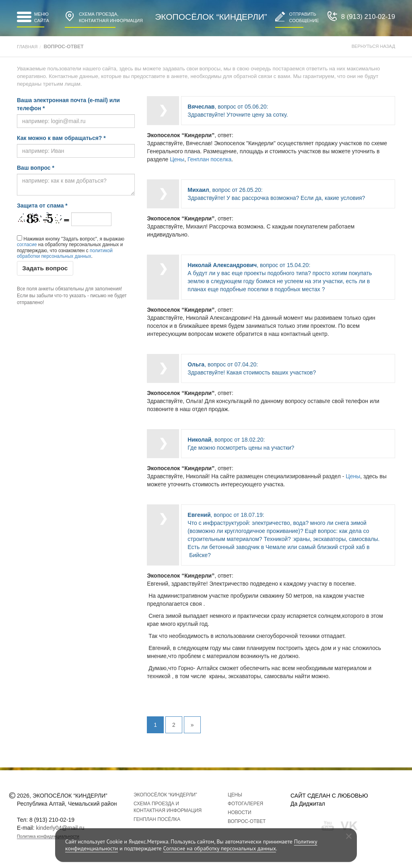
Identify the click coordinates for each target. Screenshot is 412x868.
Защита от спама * (42, 206)
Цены (177, 159)
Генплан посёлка (157, 819)
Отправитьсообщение (297, 17)
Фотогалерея (245, 804)
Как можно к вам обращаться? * (61, 138)
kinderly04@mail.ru (60, 828)
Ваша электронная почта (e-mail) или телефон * (68, 104)
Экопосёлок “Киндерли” (211, 17)
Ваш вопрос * (36, 168)
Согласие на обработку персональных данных (219, 848)
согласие (27, 245)
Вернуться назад (373, 46)
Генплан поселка (209, 159)
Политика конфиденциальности (48, 836)
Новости (240, 812)
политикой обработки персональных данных (65, 253)
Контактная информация (104, 17)
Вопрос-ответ (247, 821)
